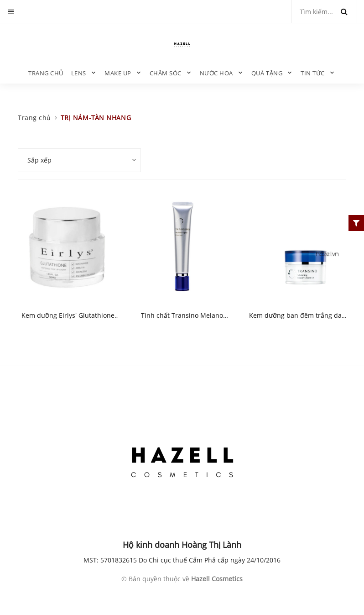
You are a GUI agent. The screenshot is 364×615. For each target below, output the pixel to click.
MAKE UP (118, 73)
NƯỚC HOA (216, 73)
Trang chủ (46, 73)
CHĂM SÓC (166, 73)
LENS (79, 73)
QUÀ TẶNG (267, 73)
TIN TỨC (313, 73)
